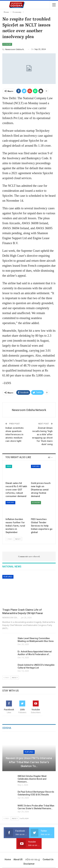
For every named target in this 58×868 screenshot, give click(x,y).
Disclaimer (29, 864)
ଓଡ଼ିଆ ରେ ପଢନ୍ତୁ (33, 859)
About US (18, 859)
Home (8, 859)
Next (18, 539)
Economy (7, 44)
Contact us (48, 859)
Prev (10, 539)
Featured (36, 466)
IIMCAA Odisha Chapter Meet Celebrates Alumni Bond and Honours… (32, 779)
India (9, 466)
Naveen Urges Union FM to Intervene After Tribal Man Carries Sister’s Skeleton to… (29, 762)
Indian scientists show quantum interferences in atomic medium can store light (14, 434)
